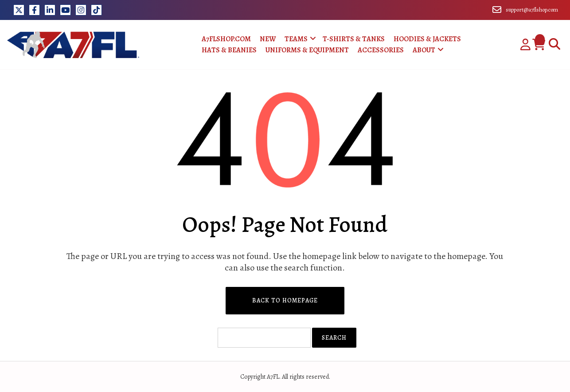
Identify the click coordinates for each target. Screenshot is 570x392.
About (424, 50)
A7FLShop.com (226, 39)
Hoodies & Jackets (427, 39)
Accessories (381, 50)
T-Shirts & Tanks (354, 39)
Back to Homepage (285, 300)
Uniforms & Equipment (307, 50)
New (268, 39)
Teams (296, 39)
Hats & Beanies (229, 50)
